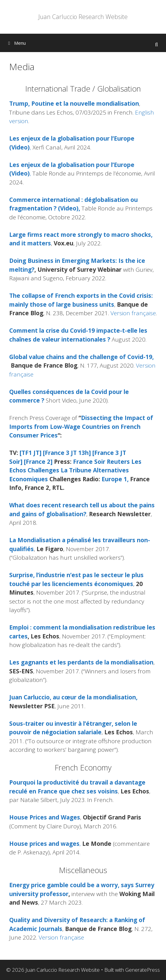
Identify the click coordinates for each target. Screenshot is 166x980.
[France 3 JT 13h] (67, 453)
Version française (133, 313)
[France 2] (38, 462)
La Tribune (76, 470)
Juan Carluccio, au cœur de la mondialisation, (73, 697)
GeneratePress (143, 970)
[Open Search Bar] (156, 44)
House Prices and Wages (45, 817)
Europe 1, (115, 479)
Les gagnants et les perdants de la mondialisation (81, 662)
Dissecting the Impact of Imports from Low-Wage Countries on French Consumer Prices (81, 427)
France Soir (89, 462)
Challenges (43, 470)
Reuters (118, 462)
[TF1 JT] (31, 453)
